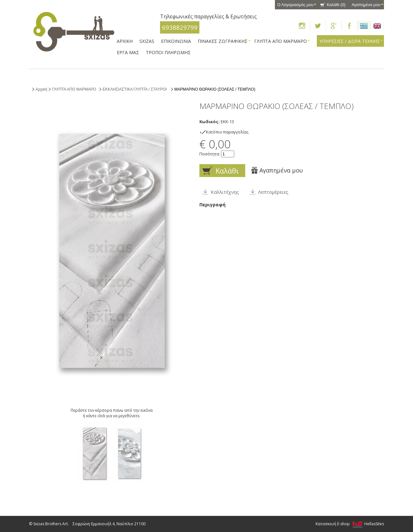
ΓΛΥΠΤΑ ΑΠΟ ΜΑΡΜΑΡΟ (281, 41)
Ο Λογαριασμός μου (295, 5)
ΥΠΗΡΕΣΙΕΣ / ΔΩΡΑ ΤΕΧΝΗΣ (350, 41)
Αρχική (41, 89)
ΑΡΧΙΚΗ (125, 41)
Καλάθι (336, 5)
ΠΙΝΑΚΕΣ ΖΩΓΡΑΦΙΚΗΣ (223, 41)
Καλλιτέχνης (225, 192)
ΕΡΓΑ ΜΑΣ (128, 52)
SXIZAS (147, 41)
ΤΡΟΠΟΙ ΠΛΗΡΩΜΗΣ (168, 52)
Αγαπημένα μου (366, 5)
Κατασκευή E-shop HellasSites (350, 524)
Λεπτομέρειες (273, 192)
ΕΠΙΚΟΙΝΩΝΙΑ (176, 41)
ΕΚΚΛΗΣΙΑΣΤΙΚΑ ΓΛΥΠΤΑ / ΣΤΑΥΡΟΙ (135, 89)
